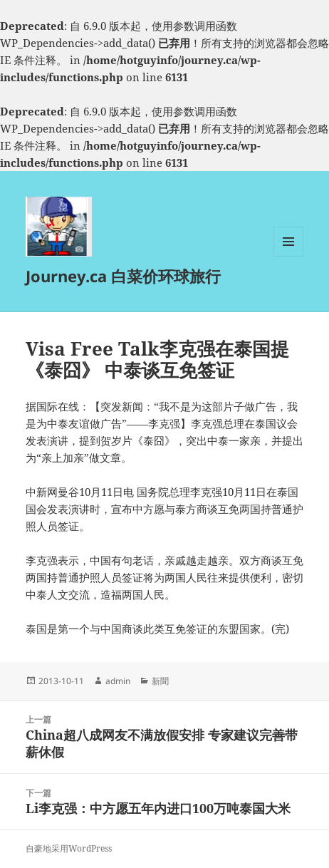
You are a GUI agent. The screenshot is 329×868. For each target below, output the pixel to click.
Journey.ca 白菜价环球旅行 (123, 276)
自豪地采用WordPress (69, 848)
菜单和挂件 (288, 256)
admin (118, 681)
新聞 (160, 681)
